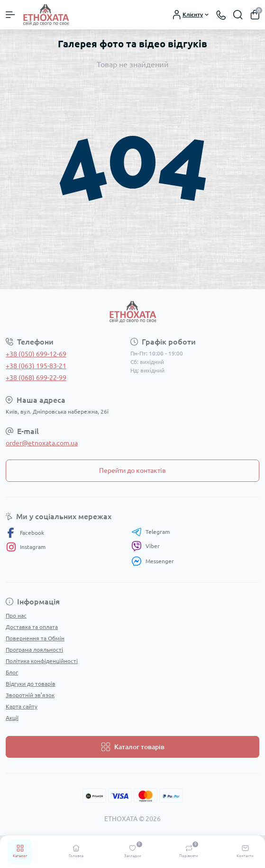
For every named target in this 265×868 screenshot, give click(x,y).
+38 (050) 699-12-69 (36, 354)
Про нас (16, 616)
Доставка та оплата (32, 627)
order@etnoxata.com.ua (42, 443)
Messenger (153, 561)
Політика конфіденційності (42, 661)
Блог (12, 672)
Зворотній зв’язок (30, 695)
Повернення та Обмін (35, 638)
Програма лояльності (34, 650)
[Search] (238, 15)
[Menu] (10, 15)
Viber (146, 546)
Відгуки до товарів (31, 684)
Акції (12, 718)
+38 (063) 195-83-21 (36, 366)
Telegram (151, 532)
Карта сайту (22, 706)
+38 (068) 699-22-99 (36, 378)
